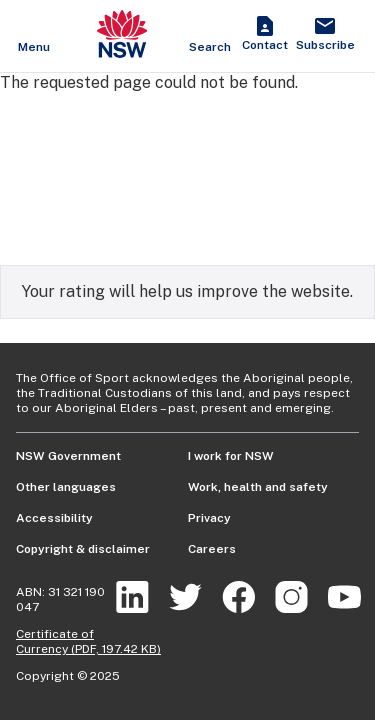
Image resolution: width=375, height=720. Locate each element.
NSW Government (68, 456)
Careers (212, 549)
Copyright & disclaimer (83, 549)
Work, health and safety (258, 487)
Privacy (209, 518)
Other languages (66, 487)
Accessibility (54, 518)
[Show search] (210, 36)
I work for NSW (231, 456)
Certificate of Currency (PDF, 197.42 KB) (88, 641)
